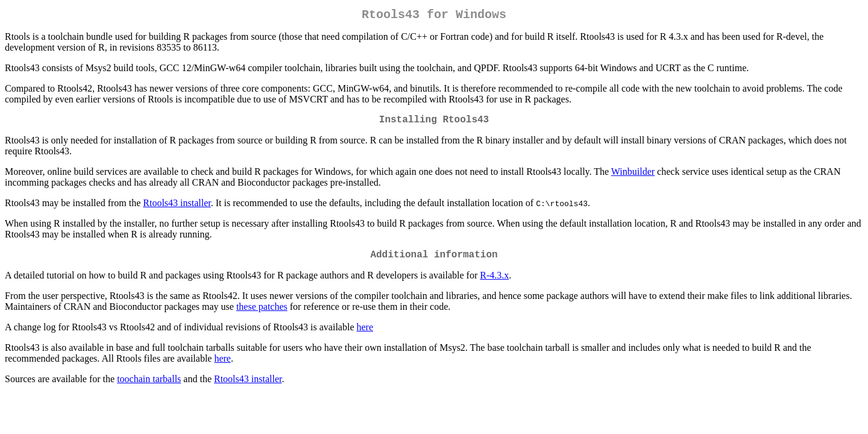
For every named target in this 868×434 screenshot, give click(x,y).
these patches (262, 314)
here (365, 334)
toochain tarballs (149, 386)
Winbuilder (633, 176)
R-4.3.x (494, 282)
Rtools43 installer (177, 208)
